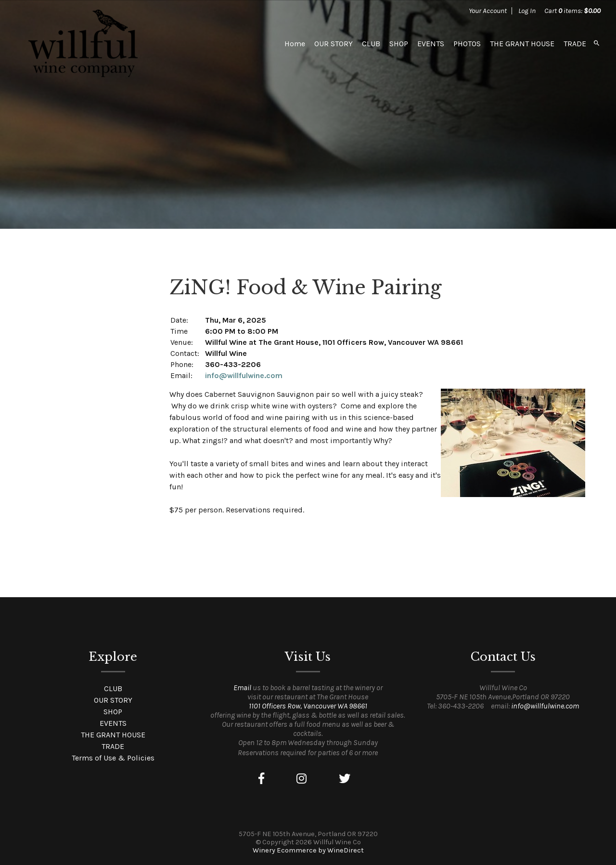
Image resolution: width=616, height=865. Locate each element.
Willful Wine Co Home (83, 43)
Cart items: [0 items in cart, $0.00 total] (572, 11)
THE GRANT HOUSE (522, 44)
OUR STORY (334, 44)
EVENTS (431, 44)
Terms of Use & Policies (113, 758)
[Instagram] (302, 779)
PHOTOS (467, 44)
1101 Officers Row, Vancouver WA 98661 (308, 706)
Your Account (488, 11)
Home (295, 44)
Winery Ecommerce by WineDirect (308, 850)
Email (242, 688)
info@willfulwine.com (244, 375)
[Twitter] (345, 779)
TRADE (575, 44)
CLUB (371, 44)
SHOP (399, 44)
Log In (527, 11)
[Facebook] (261, 779)
